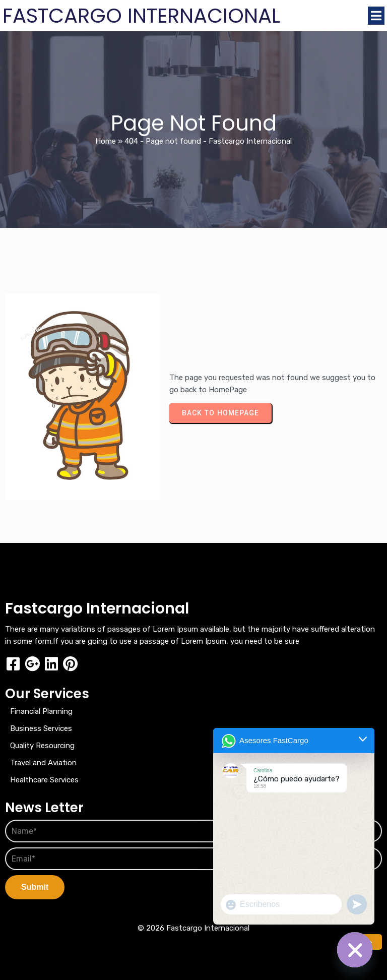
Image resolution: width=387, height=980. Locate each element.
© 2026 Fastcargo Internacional (193, 928)
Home (106, 141)
